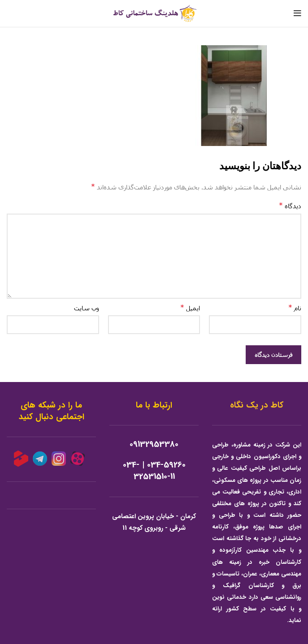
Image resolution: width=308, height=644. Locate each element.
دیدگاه (290, 205)
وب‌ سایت (87, 308)
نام (295, 307)
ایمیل (190, 307)
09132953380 (154, 444)
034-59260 (166, 465)
